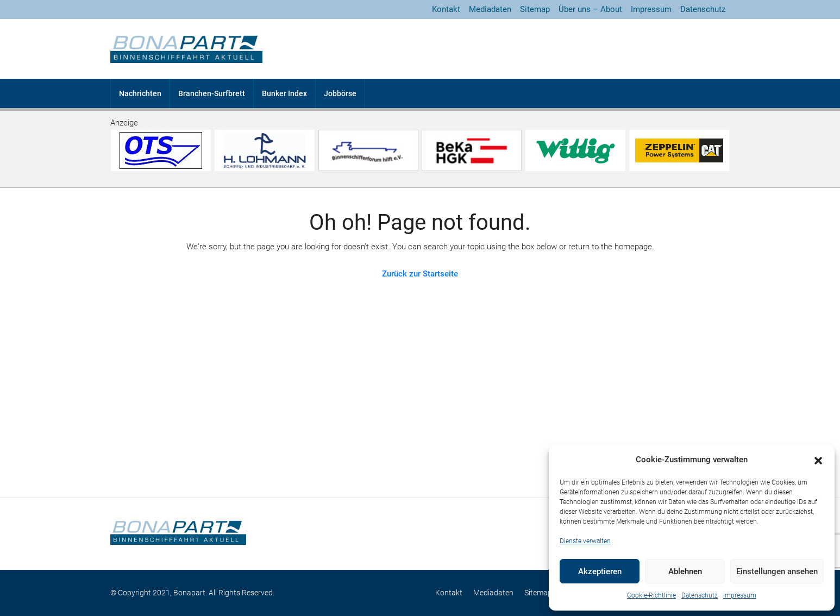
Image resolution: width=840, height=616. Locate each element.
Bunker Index (284, 93)
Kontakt (446, 9)
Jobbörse (340, 93)
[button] (818, 460)
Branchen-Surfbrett (212, 93)
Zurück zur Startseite (420, 274)
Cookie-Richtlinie (651, 595)
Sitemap (535, 9)
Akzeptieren (600, 571)
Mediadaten (490, 9)
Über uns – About (590, 9)
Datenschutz (700, 595)
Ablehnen (685, 571)
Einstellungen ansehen (777, 571)
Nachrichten (140, 93)
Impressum (740, 595)
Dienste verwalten (585, 541)
